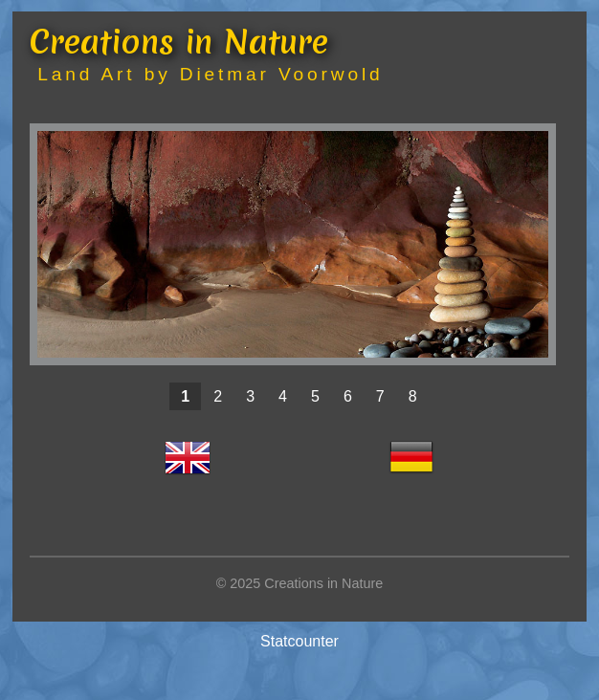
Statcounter (299, 641)
